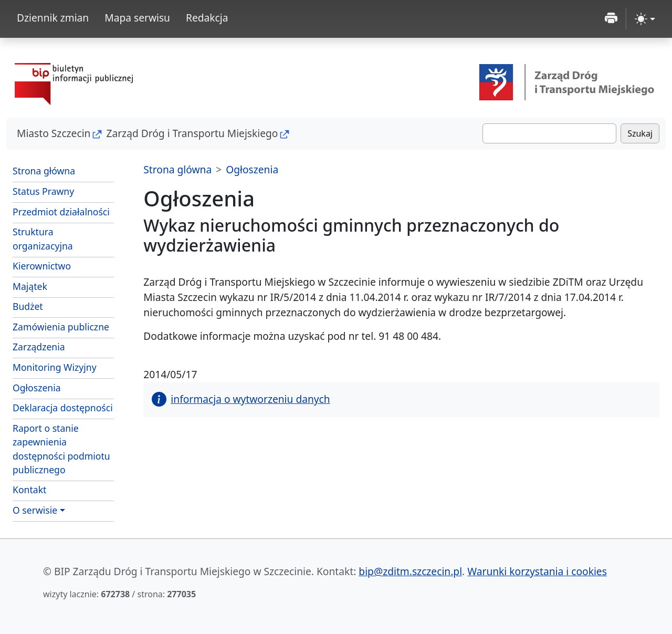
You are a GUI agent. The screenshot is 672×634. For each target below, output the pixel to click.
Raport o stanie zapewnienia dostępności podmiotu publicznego (61, 449)
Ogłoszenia (37, 388)
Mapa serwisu (137, 18)
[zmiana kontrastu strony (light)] (645, 19)
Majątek (30, 286)
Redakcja (207, 18)
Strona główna (44, 171)
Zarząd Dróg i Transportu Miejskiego (192, 133)
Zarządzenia (39, 347)
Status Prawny (43, 191)
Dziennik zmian (53, 18)
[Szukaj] (549, 133)
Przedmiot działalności (61, 212)
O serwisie (35, 510)
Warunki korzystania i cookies (537, 571)
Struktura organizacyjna (43, 238)
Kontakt (29, 490)
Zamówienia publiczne (61, 327)
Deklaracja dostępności (63, 408)
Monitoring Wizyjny (55, 367)
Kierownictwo (42, 266)
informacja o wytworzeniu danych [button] (241, 399)
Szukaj (640, 133)
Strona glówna (177, 169)
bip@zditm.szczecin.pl (410, 571)
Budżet (63, 306)
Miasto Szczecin (54, 133)
